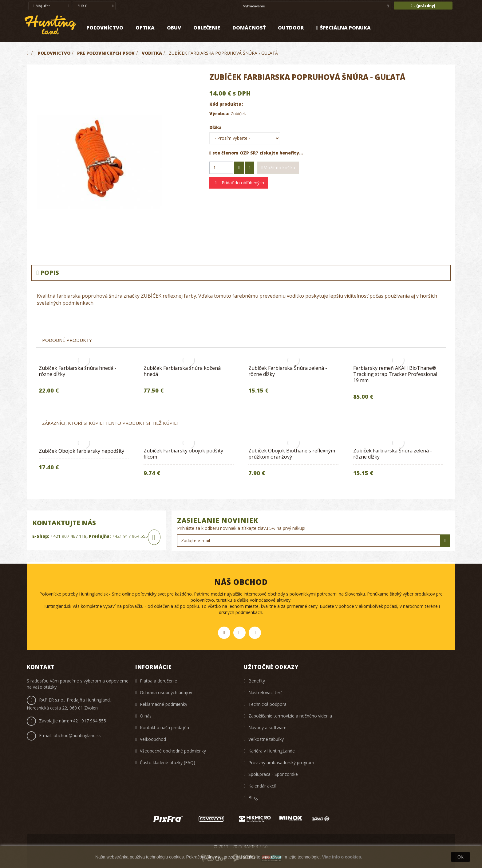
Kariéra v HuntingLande (272, 751)
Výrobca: (219, 113)
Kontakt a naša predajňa (164, 727)
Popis (47, 273)
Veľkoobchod (153, 739)
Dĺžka (216, 127)
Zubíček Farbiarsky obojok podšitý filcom (183, 454)
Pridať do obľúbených (242, 183)
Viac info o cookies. (342, 857)
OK (460, 857)
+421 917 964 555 (130, 536)
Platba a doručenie (158, 681)
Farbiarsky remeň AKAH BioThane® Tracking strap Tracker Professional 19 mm (395, 374)
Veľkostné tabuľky (266, 739)
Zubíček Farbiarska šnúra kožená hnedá (182, 371)
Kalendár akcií (262, 786)
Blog (253, 798)
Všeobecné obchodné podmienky (173, 751)
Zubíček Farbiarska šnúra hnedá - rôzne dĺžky (78, 371)
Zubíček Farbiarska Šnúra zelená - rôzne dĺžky (288, 371)
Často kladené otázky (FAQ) (168, 762)
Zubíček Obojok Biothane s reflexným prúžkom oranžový (292, 454)
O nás (146, 716)
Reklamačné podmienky (164, 704)
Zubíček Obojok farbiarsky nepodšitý (81, 451)
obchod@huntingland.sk (77, 735)
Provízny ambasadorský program (281, 762)
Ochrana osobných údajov (166, 692)
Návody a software (267, 727)
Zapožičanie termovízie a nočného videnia (290, 716)
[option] (84, 381)
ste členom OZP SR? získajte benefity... (256, 153)
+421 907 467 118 (68, 536)
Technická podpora (267, 704)
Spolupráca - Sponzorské (273, 774)
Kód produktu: (226, 104)
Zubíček (238, 113)
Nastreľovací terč (265, 692)
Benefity (257, 681)
